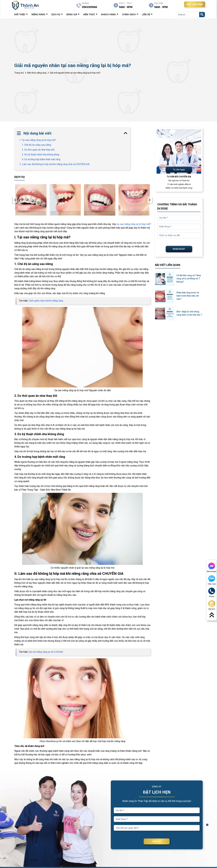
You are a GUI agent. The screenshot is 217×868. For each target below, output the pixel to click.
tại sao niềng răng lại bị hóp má (133, 224)
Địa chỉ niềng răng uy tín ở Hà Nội (46, 652)
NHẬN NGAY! (179, 249)
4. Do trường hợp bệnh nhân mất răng (41, 159)
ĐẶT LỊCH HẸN (195, 4)
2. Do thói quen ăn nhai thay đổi (38, 150)
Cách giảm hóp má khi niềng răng (46, 301)
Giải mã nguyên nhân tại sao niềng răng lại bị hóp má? (75, 73)
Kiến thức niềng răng (37, 73)
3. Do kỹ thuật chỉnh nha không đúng (41, 155)
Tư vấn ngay (179, 170)
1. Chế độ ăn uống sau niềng (36, 145)
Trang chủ (19, 73)
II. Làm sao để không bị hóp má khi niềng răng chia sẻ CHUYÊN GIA (54, 164)
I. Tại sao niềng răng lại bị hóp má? (38, 140)
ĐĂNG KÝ (157, 841)
